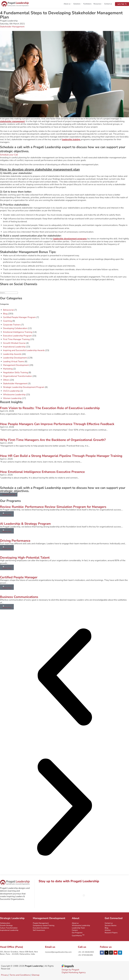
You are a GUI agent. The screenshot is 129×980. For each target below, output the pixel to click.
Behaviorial (8, 310)
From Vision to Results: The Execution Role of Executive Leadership (50, 408)
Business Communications (19, 597)
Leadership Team (78, 928)
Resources (98, 4)
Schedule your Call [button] (9, 155)
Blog (5, 314)
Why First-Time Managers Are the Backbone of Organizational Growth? (53, 440)
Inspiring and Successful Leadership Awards (24, 350)
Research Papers (111, 933)
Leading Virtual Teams (14, 361)
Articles (108, 930)
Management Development (16, 365)
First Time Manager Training (16, 339)
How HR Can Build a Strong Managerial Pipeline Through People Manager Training (61, 456)
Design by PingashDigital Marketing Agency (74, 970)
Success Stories (111, 925)
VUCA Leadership (11, 391)
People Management (41, 923)
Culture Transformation (9, 928)
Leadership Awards (12, 354)
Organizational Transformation (17, 376)
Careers (75, 930)
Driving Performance (15, 541)
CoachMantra (78, 935)
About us (68, 4)
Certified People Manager (19, 577)
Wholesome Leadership (14, 395)
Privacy (4, 975)
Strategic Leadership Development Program (24, 387)
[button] (64, 677)
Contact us (108, 4)
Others (6, 380)
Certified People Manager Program (19, 317)
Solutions (77, 4)
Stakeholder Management (12, 27)
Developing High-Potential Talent (25, 558)
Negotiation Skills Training (15, 372)
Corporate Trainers (12, 325)
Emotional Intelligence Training (18, 332)
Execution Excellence (41, 928)
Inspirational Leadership (14, 347)
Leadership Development (15, 358)
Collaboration (5, 923)
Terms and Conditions (20, 975)
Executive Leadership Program (17, 336)
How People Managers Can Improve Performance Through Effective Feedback (57, 424)
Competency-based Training (44, 925)
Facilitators (87, 4)
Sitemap (36, 975)
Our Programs (77, 933)
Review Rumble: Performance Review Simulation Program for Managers (53, 507)
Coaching (7, 321)
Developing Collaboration (15, 328)
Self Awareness (39, 930)
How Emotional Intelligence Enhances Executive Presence (42, 472)
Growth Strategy (6, 925)
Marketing (8, 369)
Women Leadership (12, 398)
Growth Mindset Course (14, 343)
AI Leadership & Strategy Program (25, 524)
